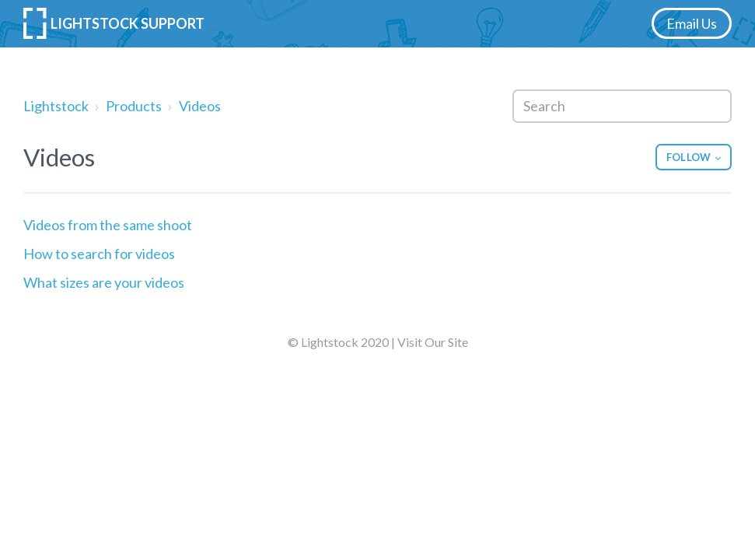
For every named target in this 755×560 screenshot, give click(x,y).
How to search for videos (99, 254)
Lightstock (56, 106)
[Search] (622, 106)
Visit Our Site (433, 342)
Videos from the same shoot (108, 225)
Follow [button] (689, 157)
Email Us (692, 23)
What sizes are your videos (104, 282)
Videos (200, 106)
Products (134, 106)
